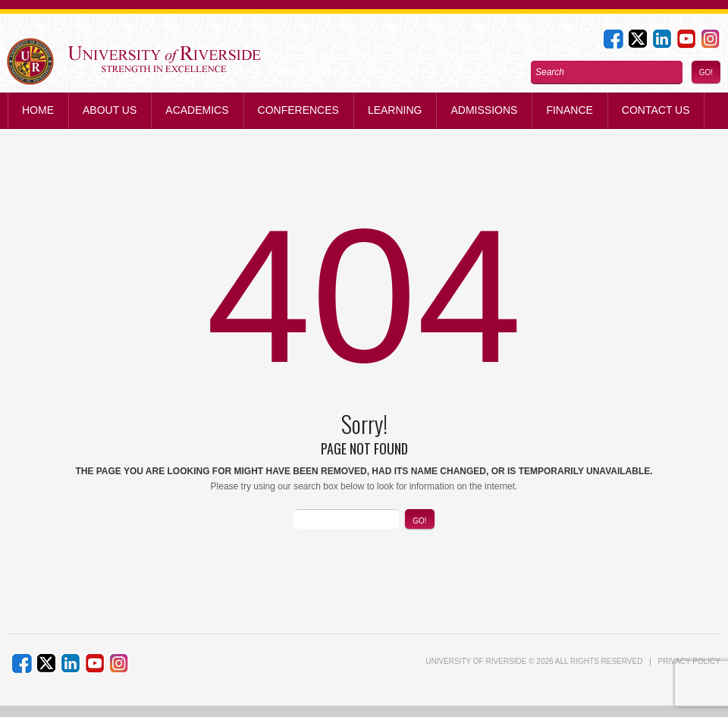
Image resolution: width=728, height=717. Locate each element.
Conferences (298, 110)
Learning (395, 110)
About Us (110, 110)
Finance (569, 110)
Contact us (656, 110)
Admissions (484, 110)
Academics (197, 110)
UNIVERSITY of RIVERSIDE (476, 661)
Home (38, 110)
